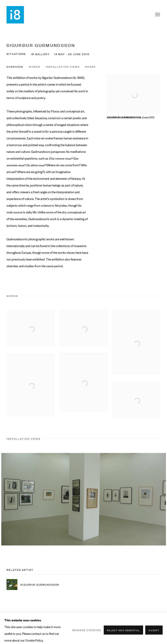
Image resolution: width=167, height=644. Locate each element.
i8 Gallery (15, 15)
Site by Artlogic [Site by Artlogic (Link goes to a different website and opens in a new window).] (63, 626)
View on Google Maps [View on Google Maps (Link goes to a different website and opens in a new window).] (157, 620)
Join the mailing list (120, 620)
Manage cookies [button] (16, 620)
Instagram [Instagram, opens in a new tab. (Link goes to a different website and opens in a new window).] (148, 620)
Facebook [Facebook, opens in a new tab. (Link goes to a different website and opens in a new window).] (139, 620)
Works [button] (34, 67)
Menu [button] (157, 15)
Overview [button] (15, 67)
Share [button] (90, 67)
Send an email (130, 620)
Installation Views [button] (63, 67)
